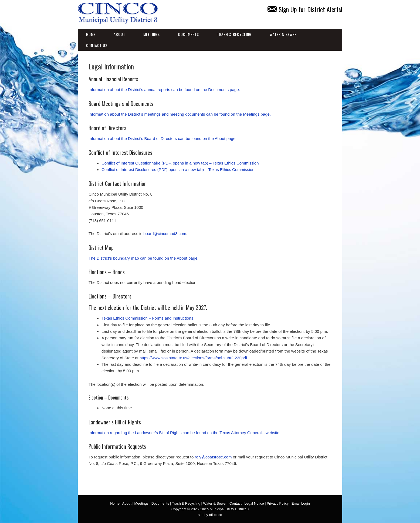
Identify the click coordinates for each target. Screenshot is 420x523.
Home (91, 34)
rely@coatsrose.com (213, 457)
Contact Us (97, 45)
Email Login (301, 503)
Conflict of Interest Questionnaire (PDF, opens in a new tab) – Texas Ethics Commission (180, 163)
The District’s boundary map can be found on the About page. (144, 258)
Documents (189, 34)
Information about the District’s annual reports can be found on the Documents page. (164, 90)
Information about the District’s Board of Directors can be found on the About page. (162, 138)
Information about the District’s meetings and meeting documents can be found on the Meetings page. (180, 114)
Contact (236, 503)
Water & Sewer (283, 34)
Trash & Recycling (234, 34)
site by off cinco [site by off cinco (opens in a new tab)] (210, 515)
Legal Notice (254, 503)
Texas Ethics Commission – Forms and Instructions (147, 318)
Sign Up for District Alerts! (305, 9)
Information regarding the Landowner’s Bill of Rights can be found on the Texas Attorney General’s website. (184, 433)
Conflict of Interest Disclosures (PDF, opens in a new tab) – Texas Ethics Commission (178, 170)
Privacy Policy (278, 503)
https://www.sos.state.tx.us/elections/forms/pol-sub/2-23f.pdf (193, 358)
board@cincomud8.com (165, 234)
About (119, 34)
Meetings (152, 34)
